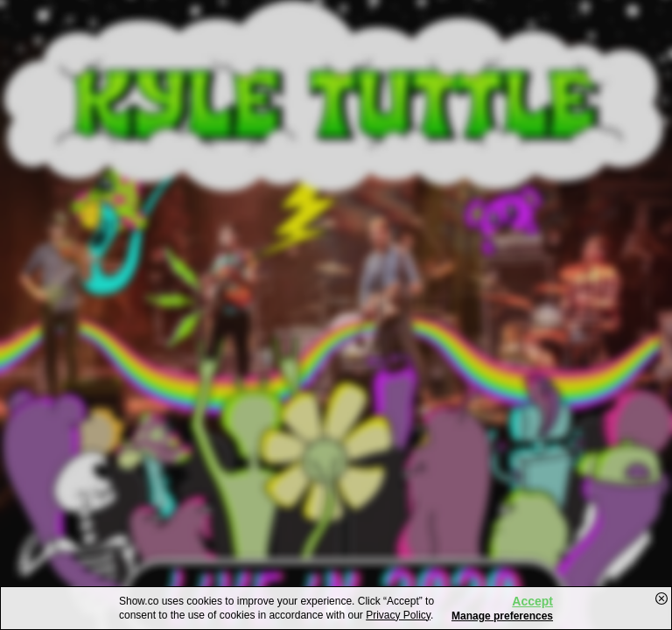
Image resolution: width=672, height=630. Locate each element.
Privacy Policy (398, 615)
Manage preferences (502, 616)
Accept (532, 601)
